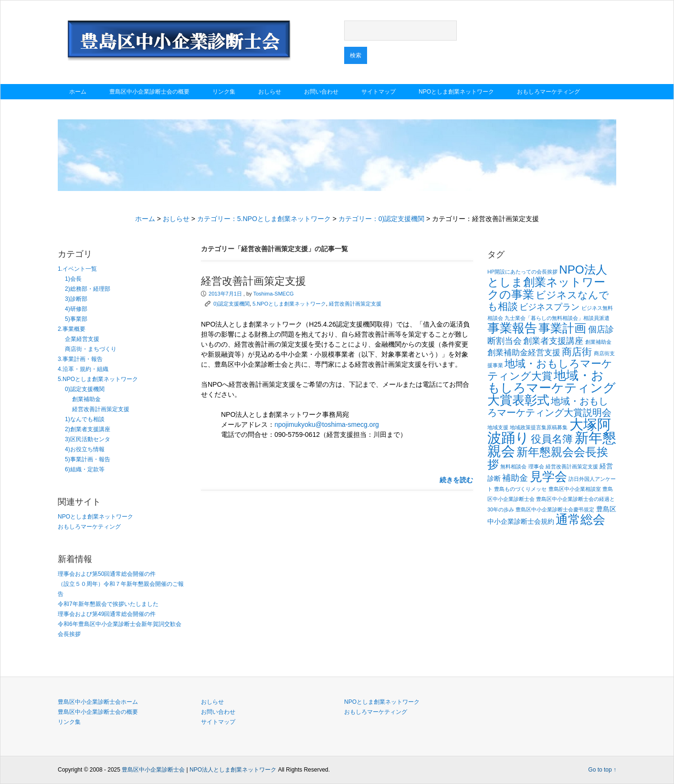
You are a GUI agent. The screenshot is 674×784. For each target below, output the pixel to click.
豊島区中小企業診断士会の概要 (149, 92)
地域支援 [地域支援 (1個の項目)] (498, 427)
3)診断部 (76, 299)
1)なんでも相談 (85, 419)
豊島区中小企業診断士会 (153, 770)
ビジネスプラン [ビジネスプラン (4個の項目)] (549, 307)
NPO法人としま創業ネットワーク (233, 770)
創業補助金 (86, 399)
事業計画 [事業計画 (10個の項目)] (562, 328)
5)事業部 (76, 319)
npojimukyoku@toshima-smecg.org (327, 424)
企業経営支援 (82, 339)
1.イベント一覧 (77, 269)
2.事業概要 (72, 329)
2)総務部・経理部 (88, 289)
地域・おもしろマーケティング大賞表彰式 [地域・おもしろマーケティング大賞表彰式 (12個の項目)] (552, 388)
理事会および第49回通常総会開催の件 (107, 614)
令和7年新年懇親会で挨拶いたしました (108, 604)
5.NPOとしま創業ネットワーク (98, 379)
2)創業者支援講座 (88, 429)
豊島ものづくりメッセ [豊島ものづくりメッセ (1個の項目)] (520, 489)
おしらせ (270, 92)
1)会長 (73, 279)
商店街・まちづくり (91, 349)
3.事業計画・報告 (80, 359)
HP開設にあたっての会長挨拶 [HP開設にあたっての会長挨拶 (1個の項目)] (522, 272)
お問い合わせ (321, 92)
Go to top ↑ (602, 770)
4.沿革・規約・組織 (83, 369)
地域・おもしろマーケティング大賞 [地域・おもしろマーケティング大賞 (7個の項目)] (550, 370)
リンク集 (224, 92)
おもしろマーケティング (548, 92)
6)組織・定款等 (85, 469)
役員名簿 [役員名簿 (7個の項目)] (552, 439)
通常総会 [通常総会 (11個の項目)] (580, 519)
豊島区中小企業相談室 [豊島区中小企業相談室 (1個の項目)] (575, 489)
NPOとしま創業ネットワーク (456, 92)
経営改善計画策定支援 (101, 409)
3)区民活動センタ (88, 439)
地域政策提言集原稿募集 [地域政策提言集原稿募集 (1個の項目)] (539, 427)
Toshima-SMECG (273, 294)
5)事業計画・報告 (88, 459)
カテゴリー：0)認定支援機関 (381, 219)
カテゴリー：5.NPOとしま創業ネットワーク (264, 219)
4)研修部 (76, 309)
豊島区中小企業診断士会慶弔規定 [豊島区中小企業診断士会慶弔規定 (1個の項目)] (555, 509)
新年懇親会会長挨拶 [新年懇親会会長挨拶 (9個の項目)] (548, 458)
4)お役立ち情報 (85, 449)
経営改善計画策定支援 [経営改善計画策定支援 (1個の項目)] (572, 466)
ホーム (78, 92)
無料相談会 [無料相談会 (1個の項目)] (513, 466)
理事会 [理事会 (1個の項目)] (536, 466)
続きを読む (456, 480)
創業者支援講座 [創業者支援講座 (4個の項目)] (553, 341)
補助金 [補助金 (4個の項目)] (515, 478)
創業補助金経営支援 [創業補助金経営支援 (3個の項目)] (524, 352)
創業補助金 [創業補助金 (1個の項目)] (598, 342)
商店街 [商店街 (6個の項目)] (577, 352)
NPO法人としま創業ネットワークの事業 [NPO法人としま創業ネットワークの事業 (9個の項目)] (547, 282)
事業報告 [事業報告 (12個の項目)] (512, 328)
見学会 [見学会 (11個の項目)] (548, 477)
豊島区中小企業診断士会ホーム (98, 702)
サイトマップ (379, 92)
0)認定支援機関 (85, 389)
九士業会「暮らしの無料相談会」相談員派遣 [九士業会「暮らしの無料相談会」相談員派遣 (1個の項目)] (557, 318)
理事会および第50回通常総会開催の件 (107, 574)
